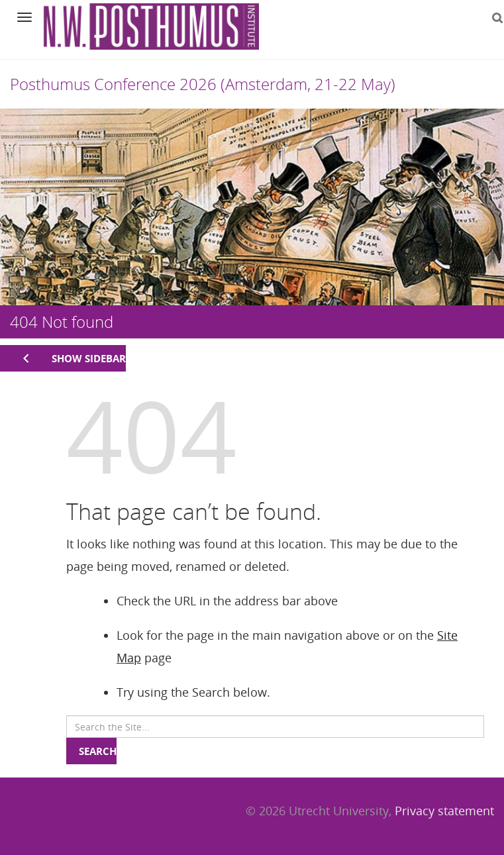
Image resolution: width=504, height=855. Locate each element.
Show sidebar (89, 358)
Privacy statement (444, 811)
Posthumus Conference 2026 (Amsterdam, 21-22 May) (203, 84)
